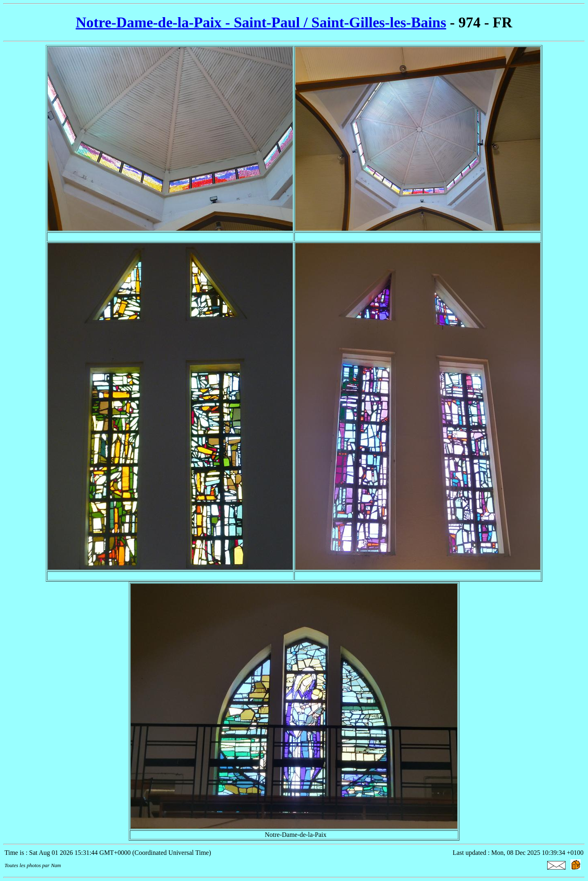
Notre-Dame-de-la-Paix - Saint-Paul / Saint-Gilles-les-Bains (261, 22)
